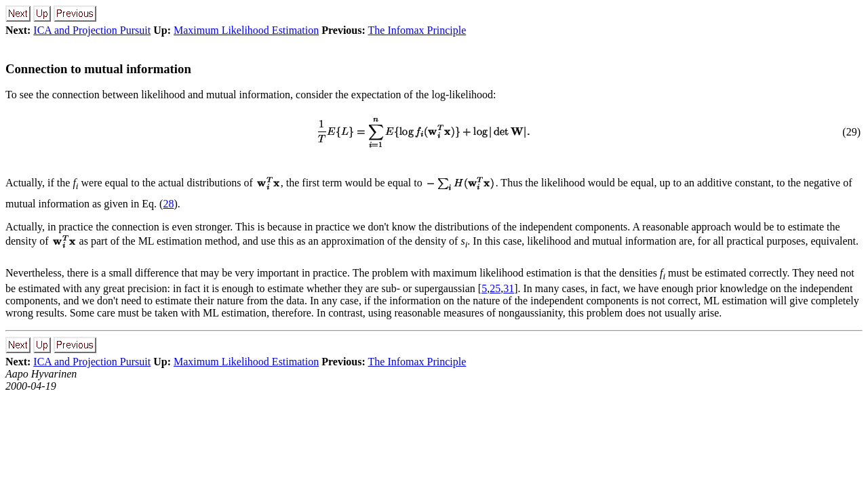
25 (495, 288)
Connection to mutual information (98, 69)
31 (509, 288)
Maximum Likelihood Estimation (246, 30)
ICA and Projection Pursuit (92, 30)
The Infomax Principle (417, 30)
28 (168, 204)
